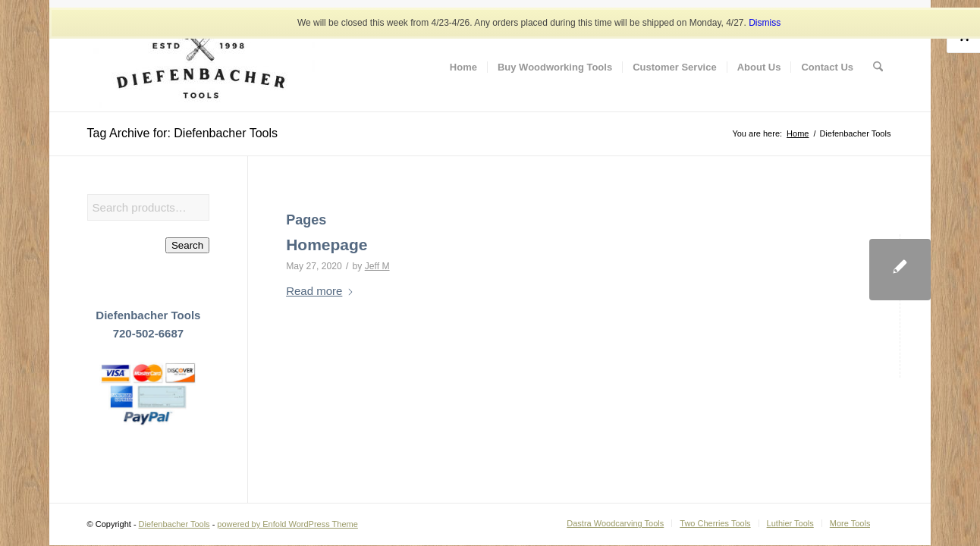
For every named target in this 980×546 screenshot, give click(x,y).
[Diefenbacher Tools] (201, 67)
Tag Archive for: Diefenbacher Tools (182, 133)
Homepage (327, 245)
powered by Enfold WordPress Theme (287, 524)
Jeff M (377, 266)
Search (187, 245)
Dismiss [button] (765, 23)
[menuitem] (463, 67)
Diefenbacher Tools (174, 524)
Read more (320, 291)
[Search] (878, 67)
